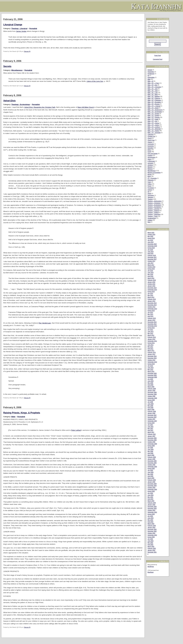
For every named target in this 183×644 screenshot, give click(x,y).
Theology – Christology (154, 203)
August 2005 (151, 469)
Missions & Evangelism (154, 173)
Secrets (7, 66)
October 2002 (151, 533)
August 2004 (151, 491)
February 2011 (152, 352)
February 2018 (152, 255)
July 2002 (150, 539)
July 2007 (150, 425)
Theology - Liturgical (19, 28)
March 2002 (151, 547)
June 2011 (151, 345)
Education (150, 148)
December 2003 (152, 507)
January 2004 (151, 505)
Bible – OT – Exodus (153, 114)
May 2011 (150, 347)
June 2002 (151, 541)
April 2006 (150, 453)
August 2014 (151, 292)
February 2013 (152, 318)
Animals (150, 70)
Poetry (149, 182)
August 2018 (151, 248)
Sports (149, 194)
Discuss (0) (27, 51)
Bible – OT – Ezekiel (153, 115)
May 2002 (150, 543)
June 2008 (151, 404)
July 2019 (150, 240)
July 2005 (150, 470)
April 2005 (150, 476)
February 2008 (152, 411)
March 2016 (151, 278)
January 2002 (151, 550)
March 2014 (151, 297)
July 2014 (150, 293)
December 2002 (152, 529)
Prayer (149, 186)
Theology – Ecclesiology (154, 205)
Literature (150, 165)
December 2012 (152, 322)
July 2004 (150, 493)
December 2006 (152, 438)
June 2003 (151, 518)
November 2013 (152, 305)
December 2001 (152, 552)
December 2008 (152, 392)
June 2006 (151, 449)
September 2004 (152, 489)
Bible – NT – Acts (152, 85)
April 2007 (150, 430)
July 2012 (150, 330)
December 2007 (152, 415)
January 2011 (151, 354)
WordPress (151, 567)
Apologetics (151, 72)
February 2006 (152, 457)
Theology (150, 199)
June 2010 (151, 368)
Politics (150, 184)
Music (149, 176)
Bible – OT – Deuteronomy (155, 110)
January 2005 (151, 482)
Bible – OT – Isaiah (153, 119)
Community (151, 144)
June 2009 (151, 381)
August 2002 (151, 537)
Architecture (151, 74)
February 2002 (152, 548)
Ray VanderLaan (45, 323)
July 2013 (150, 312)
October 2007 (151, 419)
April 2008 (150, 408)
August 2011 (151, 343)
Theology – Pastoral (153, 211)
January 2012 (151, 339)
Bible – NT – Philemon (154, 98)
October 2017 (151, 261)
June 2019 (151, 242)
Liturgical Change (13, 25)
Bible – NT (151, 81)
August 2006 (151, 446)
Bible (13, 417)
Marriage (150, 167)
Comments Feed (158, 59)
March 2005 (151, 478)
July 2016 (150, 271)
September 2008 (152, 398)
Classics (150, 142)
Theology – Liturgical (153, 209)
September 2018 (152, 246)
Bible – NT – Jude (153, 91)
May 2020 (150, 236)
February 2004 (152, 503)
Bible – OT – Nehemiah (154, 129)
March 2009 (151, 387)
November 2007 (152, 417)
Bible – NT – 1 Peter (153, 83)
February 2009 (152, 389)
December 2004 (152, 484)
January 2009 (151, 390)
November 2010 (152, 358)
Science (150, 190)
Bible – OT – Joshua (153, 123)
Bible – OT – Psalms (153, 131)
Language (150, 163)
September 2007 (152, 421)
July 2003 (150, 516)
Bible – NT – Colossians (154, 87)
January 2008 (151, 413)
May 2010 (150, 370)
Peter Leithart (76, 430)
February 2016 (152, 280)
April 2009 (150, 385)
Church (150, 138)
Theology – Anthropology (155, 201)
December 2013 (152, 303)
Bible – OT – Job (152, 121)
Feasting (150, 155)
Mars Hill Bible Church (86, 107)
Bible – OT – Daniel (153, 108)
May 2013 (150, 314)
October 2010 (151, 360)
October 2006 (151, 442)
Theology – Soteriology (154, 214)
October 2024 (151, 234)
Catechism (151, 135)
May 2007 (150, 429)
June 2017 (151, 263)
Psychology (151, 188)
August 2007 (151, 423)
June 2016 (151, 273)
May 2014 (150, 295)
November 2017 (152, 259)
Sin (148, 192)
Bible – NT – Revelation (154, 102)
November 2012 (152, 324)
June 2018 (151, 252)
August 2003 (151, 514)
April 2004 (150, 499)
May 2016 (150, 274)
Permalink (33, 28)
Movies (150, 174)
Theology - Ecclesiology (21, 104)
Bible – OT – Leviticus (154, 127)
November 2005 (152, 463)
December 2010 (152, 356)
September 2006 (152, 444)
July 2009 (150, 379)
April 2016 (150, 276)
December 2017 (152, 257)
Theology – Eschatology (154, 207)
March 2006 (151, 455)
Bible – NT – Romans (154, 104)
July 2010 (150, 366)
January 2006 (151, 459)
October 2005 (151, 465)
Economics (151, 146)
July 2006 (150, 448)
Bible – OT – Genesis (154, 117)
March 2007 (151, 432)
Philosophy (151, 180)
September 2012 (152, 326)
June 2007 (151, 427)
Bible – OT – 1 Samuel (154, 106)
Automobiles (151, 77)
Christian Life (151, 136)
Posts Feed (158, 55)
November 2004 (152, 486)
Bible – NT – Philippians (154, 100)
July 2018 (150, 250)
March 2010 (151, 371)
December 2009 (152, 373)
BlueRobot (151, 572)
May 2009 (150, 383)
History (150, 159)
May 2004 (150, 497)
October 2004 (151, 488)
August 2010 (151, 364)
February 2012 (152, 337)
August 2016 (151, 269)
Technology (151, 195)
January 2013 (151, 320)
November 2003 (152, 508)
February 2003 (152, 526)
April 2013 (150, 316)
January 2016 (151, 282)
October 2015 (151, 284)
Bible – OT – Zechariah (154, 133)
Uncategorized (152, 218)
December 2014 (152, 288)
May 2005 (150, 474)
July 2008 (150, 402)
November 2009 (152, 375)
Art (148, 76)
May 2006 (150, 451)
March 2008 (151, 410)
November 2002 (152, 531)
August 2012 (151, 328)
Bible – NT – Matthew (154, 96)
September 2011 (152, 341)
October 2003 (151, 510)
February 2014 (152, 299)
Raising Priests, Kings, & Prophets (22, 413)
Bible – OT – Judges (153, 125)
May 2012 (150, 333)
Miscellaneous (17, 70)
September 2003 (152, 512)
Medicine (150, 169)
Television (150, 197)
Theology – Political (153, 213)
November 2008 (152, 394)
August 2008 (151, 400)
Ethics (149, 150)
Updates (150, 220)
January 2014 (151, 301)
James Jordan (21, 31)
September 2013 (152, 309)
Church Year (151, 140)
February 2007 (152, 434)
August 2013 (151, 311)
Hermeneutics (151, 157)
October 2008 (151, 396)
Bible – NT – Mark (153, 95)
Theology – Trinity (153, 216)
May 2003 (150, 520)
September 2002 (152, 535)
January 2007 (151, 436)
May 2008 (150, 406)
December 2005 (152, 461)
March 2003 (151, 524)
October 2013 (151, 307)
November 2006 (152, 440)
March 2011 (151, 351)
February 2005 (152, 480)
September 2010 (152, 362)
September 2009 (152, 377)
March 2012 (151, 335)
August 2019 (151, 238)
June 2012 (151, 332)
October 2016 (151, 267)
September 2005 (152, 467)
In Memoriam (151, 161)
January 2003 (151, 527)
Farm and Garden (153, 154)
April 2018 (150, 254)
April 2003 (150, 522)
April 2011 (150, 349)
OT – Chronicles (152, 178)
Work (149, 222)
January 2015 (151, 286)
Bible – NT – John (153, 89)
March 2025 (151, 233)
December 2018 (152, 244)
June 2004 (151, 495)
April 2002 (150, 545)
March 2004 (151, 501)
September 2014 (152, 290)
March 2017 (151, 265)
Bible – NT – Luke (153, 93)
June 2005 (151, 472)
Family (149, 152)
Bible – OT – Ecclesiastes (155, 112)
